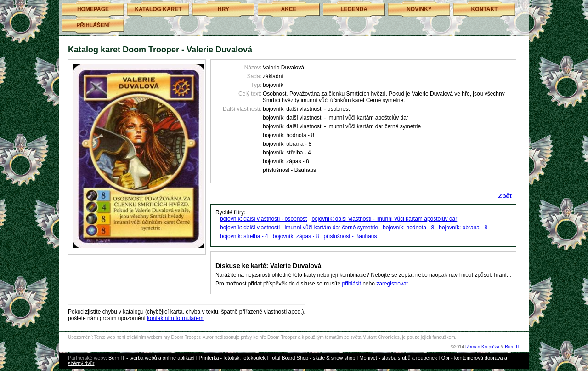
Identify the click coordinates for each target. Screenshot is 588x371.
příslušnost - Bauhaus (350, 236)
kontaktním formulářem (175, 318)
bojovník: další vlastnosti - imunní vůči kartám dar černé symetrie (299, 228)
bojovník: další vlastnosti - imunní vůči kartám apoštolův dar (384, 219)
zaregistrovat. (393, 284)
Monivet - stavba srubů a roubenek (398, 358)
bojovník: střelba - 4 (244, 236)
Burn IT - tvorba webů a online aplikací (152, 358)
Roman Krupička (482, 347)
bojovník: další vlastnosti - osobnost (263, 219)
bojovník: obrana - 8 (463, 228)
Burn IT (512, 347)
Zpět (505, 196)
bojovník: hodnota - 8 (408, 228)
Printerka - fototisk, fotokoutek (232, 358)
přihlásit (351, 284)
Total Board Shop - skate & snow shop (313, 358)
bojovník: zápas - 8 (296, 236)
